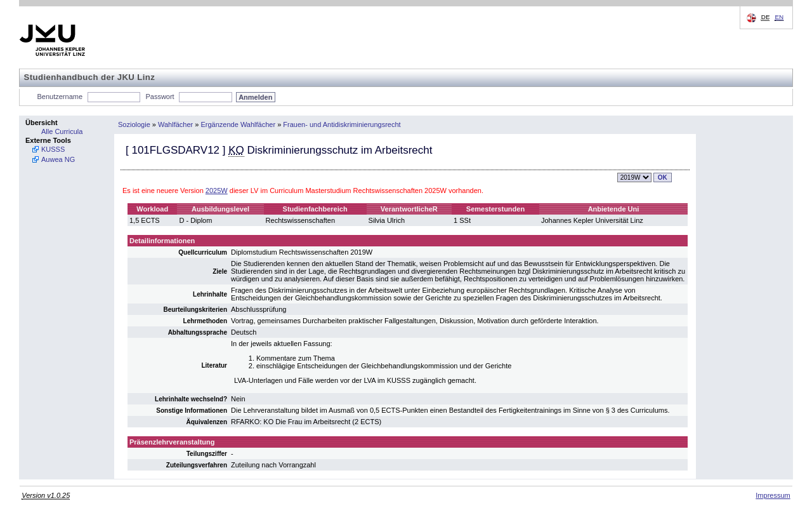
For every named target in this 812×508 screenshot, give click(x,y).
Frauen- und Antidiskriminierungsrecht (342, 124)
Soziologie (134, 124)
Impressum (773, 495)
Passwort (160, 97)
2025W (217, 190)
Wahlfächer (175, 124)
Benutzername (60, 97)
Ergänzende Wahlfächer (239, 124)
